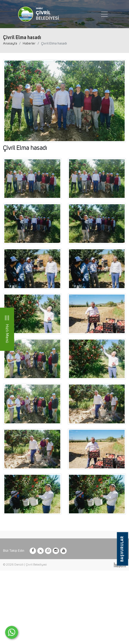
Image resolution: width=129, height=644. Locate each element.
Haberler (29, 43)
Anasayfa (10, 43)
